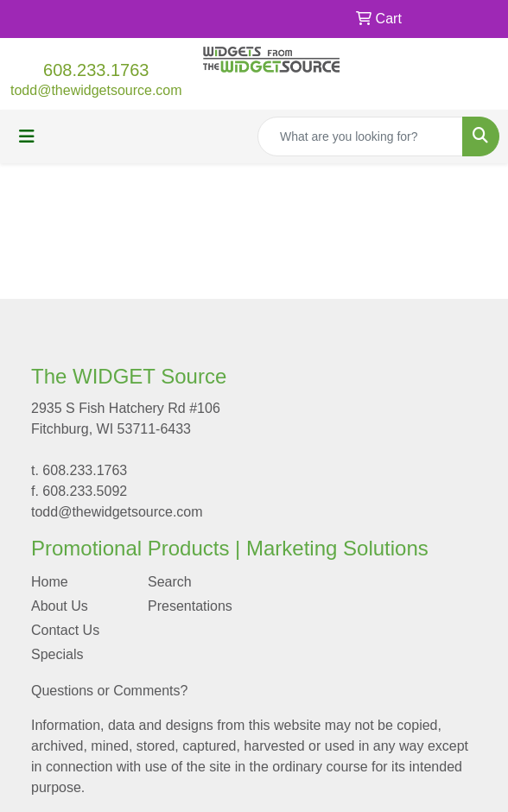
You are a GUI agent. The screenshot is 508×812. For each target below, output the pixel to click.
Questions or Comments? (109, 691)
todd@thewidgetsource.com (96, 90)
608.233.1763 (96, 70)
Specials (57, 654)
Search (170, 582)
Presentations (190, 606)
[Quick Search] (360, 136)
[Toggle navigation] (27, 136)
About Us (60, 606)
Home (50, 582)
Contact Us (65, 630)
